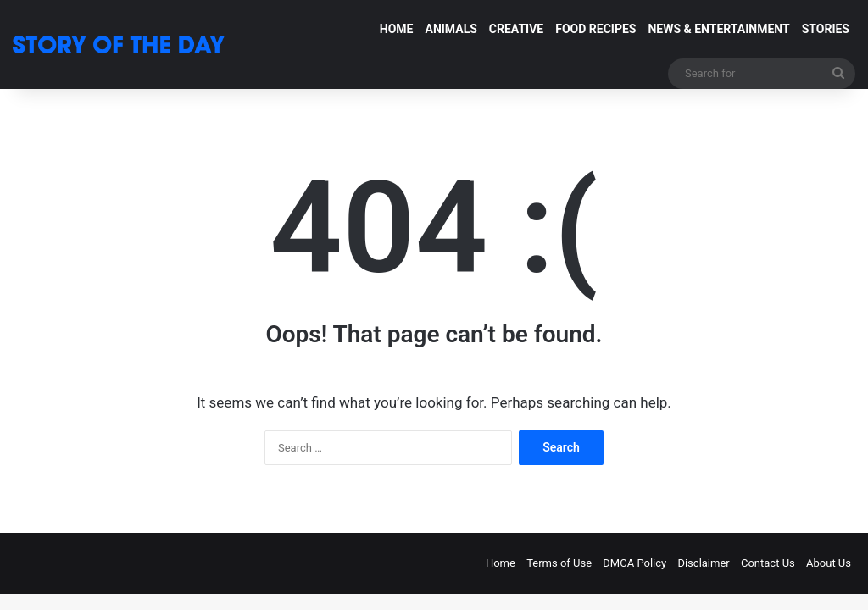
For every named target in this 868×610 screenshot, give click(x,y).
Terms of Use (559, 563)
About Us (829, 563)
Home (501, 563)
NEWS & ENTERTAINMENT (718, 29)
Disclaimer (703, 563)
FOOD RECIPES (595, 29)
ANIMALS (451, 29)
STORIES (826, 29)
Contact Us (768, 563)
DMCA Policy (634, 563)
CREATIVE (516, 29)
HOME (397, 29)
